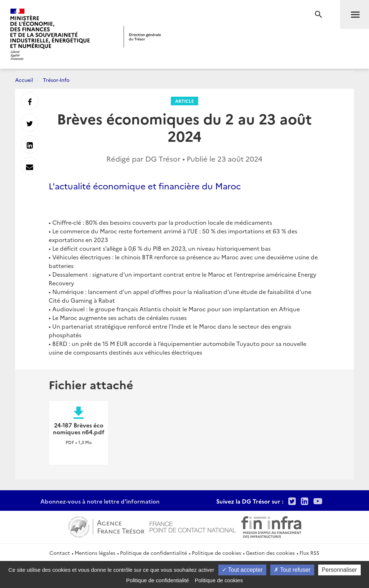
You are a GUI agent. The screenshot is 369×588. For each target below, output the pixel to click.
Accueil (24, 80)
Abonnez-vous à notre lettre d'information (100, 501)
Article (184, 101)
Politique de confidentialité (154, 553)
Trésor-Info (56, 80)
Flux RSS (309, 553)
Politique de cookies (216, 553)
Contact (60, 553)
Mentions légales (95, 553)
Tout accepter (242, 570)
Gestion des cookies (270, 553)
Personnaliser (339, 570)
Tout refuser (292, 570)
